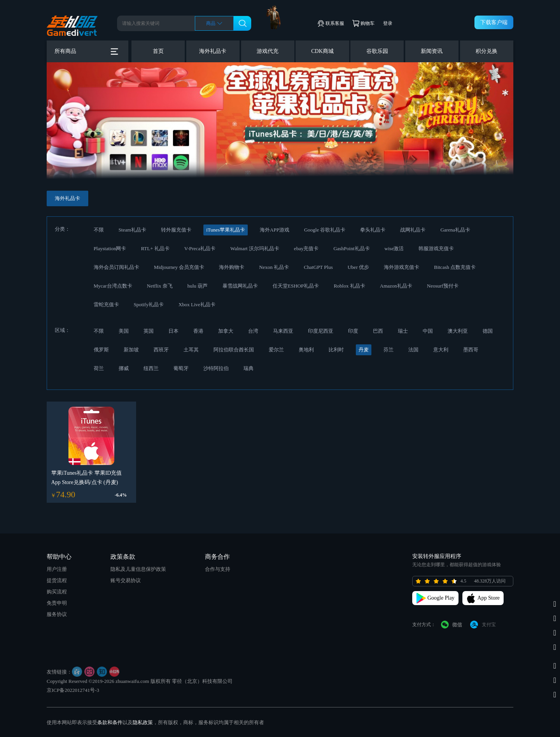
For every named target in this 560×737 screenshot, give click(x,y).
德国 (488, 331)
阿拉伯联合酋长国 (234, 350)
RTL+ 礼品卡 (155, 248)
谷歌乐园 (377, 51)
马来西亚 (283, 331)
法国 (413, 350)
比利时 (336, 350)
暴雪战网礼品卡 (240, 286)
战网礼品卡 (413, 230)
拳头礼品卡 (373, 230)
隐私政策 (143, 722)
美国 (124, 331)
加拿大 (226, 331)
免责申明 (57, 603)
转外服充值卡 (176, 230)
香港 (198, 331)
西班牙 (161, 350)
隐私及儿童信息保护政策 (138, 569)
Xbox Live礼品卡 (197, 304)
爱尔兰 (276, 350)
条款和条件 (110, 722)
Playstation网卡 (110, 248)
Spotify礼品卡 (149, 304)
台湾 (253, 331)
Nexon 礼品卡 (274, 267)
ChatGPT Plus (318, 267)
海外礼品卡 (213, 51)
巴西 (378, 331)
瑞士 (403, 331)
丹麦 (364, 350)
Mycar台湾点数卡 (113, 286)
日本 (173, 331)
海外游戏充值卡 (402, 267)
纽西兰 (151, 368)
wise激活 (394, 248)
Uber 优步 (358, 267)
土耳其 (191, 350)
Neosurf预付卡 (443, 286)
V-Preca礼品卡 (200, 248)
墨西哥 (471, 350)
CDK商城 (322, 51)
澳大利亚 (458, 331)
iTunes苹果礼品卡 (226, 230)
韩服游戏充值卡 (436, 248)
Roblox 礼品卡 (349, 286)
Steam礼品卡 (133, 230)
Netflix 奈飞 (160, 286)
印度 (353, 331)
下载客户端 (494, 22)
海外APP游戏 (275, 230)
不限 (99, 230)
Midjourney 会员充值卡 (179, 267)
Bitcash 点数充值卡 (455, 267)
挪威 (124, 368)
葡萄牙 (181, 368)
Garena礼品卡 (455, 230)
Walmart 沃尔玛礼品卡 (255, 248)
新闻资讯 (432, 51)
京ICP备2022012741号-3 (73, 690)
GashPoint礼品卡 (351, 248)
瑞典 (248, 368)
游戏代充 (268, 51)
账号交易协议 (126, 580)
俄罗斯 (101, 350)
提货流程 (57, 580)
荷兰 (99, 368)
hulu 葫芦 (198, 286)
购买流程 (57, 592)
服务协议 (57, 614)
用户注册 (57, 569)
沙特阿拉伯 (216, 368)
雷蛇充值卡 (106, 304)
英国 (149, 331)
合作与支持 (218, 569)
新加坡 (131, 350)
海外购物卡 (232, 267)
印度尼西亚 (321, 331)
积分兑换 (486, 51)
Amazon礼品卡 (396, 286)
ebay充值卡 (306, 248)
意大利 (441, 350)
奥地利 (306, 350)
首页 (158, 51)
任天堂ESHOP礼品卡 (296, 286)
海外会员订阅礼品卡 (116, 267)
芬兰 (388, 350)
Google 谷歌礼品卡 (325, 230)
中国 (428, 331)
